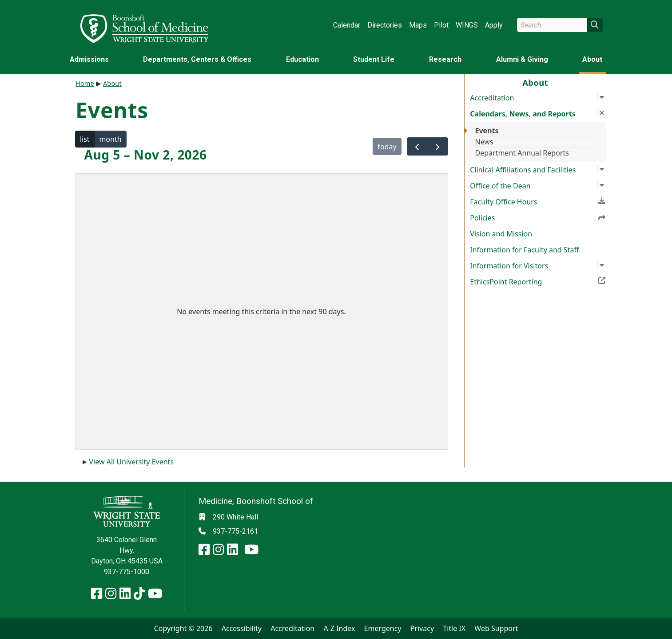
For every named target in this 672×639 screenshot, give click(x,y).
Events (487, 131)
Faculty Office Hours (538, 201)
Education (302, 59)
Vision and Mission (501, 234)
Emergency (383, 628)
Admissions (89, 59)
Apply (494, 25)
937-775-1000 (127, 572)
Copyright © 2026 (183, 628)
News (484, 142)
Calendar (347, 25)
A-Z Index (339, 628)
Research (445, 59)
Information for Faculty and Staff (524, 250)
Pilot (441, 25)
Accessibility (242, 628)
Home (85, 83)
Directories (385, 25)
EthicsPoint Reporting (538, 281)
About (592, 59)
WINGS (467, 25)
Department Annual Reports (522, 153)
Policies (538, 217)
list (85, 139)
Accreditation (292, 628)
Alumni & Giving (522, 59)
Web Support (496, 628)
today (387, 147)
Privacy (422, 628)
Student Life (374, 59)
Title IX (454, 628)
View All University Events (132, 462)
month (110, 139)
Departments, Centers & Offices (197, 59)
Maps (418, 25)
